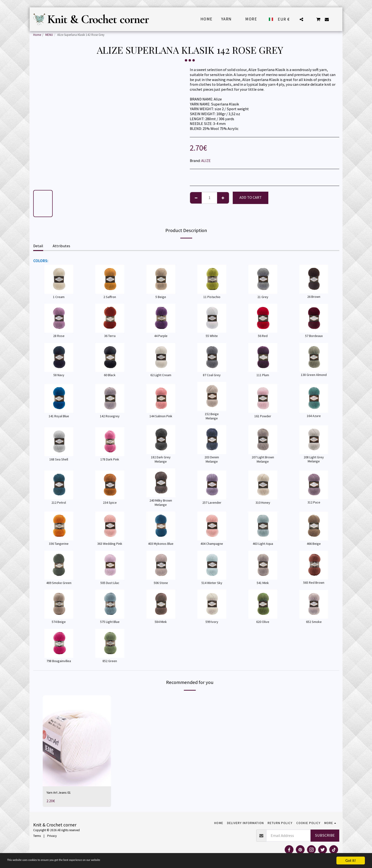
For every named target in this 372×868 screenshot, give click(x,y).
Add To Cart (251, 197)
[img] (77, 741)
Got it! (351, 861)
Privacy (52, 837)
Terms (37, 837)
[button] (301, 19)
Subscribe (325, 836)
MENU (49, 35)
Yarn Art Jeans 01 (60, 793)
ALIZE (206, 161)
